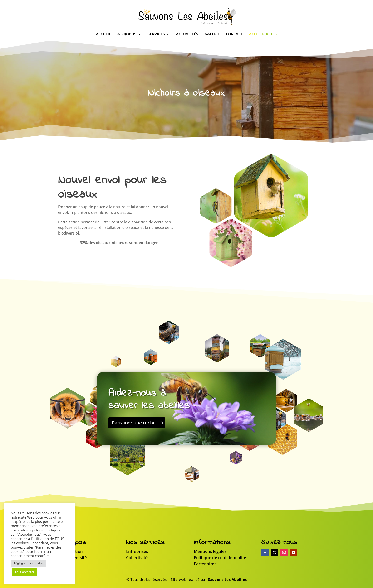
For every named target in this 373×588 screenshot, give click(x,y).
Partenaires (205, 564)
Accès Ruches (263, 34)
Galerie (212, 34)
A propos (127, 34)
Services (156, 34)
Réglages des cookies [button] (28, 563)
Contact (234, 34)
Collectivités (138, 557)
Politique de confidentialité (220, 557)
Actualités (187, 34)
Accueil (103, 34)
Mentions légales (210, 551)
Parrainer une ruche (134, 423)
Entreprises (137, 551)
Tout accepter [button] (25, 572)
